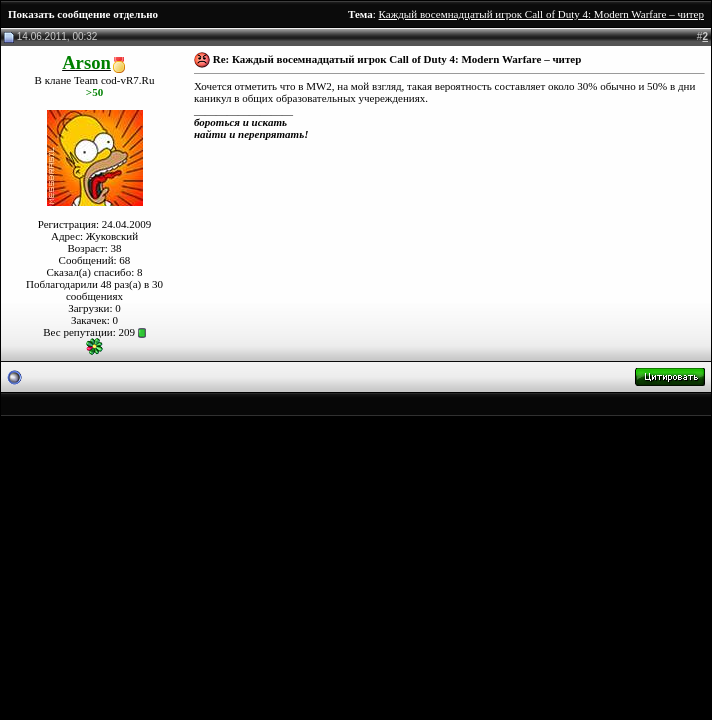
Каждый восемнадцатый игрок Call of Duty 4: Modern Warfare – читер (541, 14)
